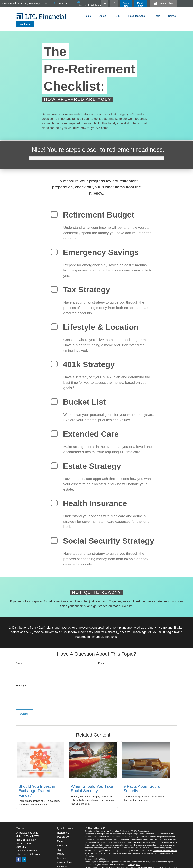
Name (19, 657)
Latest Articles (64, 856)
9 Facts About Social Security (142, 782)
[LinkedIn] (119, 3)
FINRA (131, 858)
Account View (164, 3)
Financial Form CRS (97, 822)
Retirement (63, 827)
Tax (59, 844)
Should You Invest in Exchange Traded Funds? (37, 785)
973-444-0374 (32, 830)
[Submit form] (25, 708)
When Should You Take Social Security (92, 782)
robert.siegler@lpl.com (28, 848)
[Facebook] (128, 3)
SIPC (138, 858)
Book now (140, 4)
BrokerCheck (143, 825)
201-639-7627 (78, 3)
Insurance (62, 839)
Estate (60, 835)
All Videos (62, 861)
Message (21, 680)
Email (101, 657)
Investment (63, 831)
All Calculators (65, 865)
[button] (88, 16)
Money (61, 848)
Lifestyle (61, 852)
